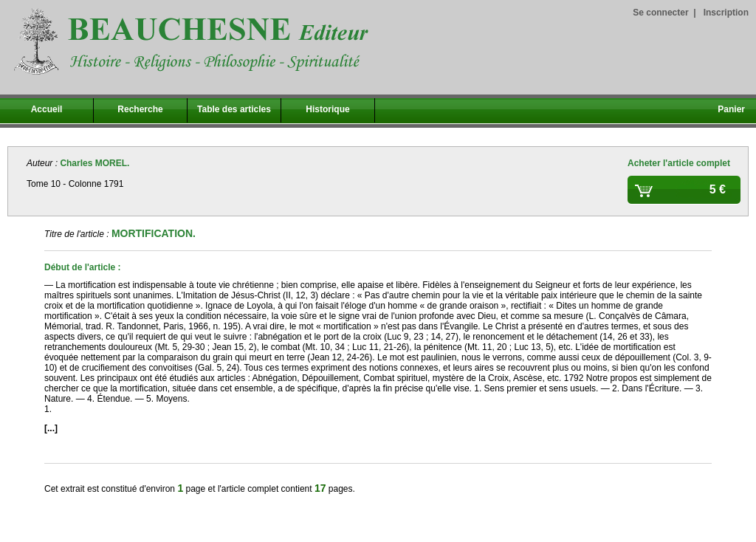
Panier (731, 109)
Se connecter (660, 13)
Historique (327, 109)
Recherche (140, 109)
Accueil (47, 109)
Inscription (726, 13)
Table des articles (234, 109)
